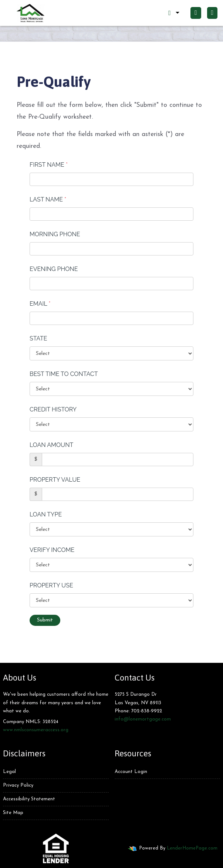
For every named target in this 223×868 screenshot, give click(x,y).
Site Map (13, 813)
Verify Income (52, 550)
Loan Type (46, 514)
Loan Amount (51, 445)
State (38, 338)
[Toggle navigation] (212, 13)
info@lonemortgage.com (143, 719)
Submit (45, 620)
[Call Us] (196, 13)
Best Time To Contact (64, 374)
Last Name (48, 199)
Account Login (131, 772)
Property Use (51, 585)
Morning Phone (55, 234)
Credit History (53, 409)
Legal (9, 772)
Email (40, 304)
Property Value (55, 480)
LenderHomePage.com (192, 848)
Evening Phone (54, 269)
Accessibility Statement (29, 799)
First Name (49, 165)
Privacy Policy (18, 785)
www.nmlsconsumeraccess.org (36, 730)
